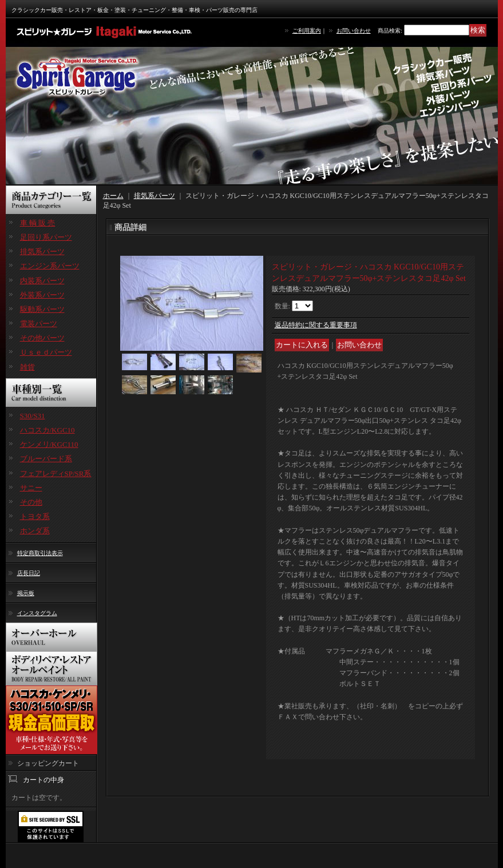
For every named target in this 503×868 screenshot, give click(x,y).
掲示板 (26, 593)
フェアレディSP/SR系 (56, 473)
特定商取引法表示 (40, 553)
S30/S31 (33, 416)
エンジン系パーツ (50, 266)
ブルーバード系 (46, 459)
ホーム (113, 196)
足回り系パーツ (46, 237)
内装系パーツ (42, 281)
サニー (31, 488)
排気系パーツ (42, 251)
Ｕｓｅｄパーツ (46, 352)
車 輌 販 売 (38, 223)
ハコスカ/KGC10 (47, 430)
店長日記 (29, 573)
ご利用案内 (307, 31)
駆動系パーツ (42, 309)
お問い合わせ (354, 31)
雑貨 (27, 367)
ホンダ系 (35, 531)
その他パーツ (42, 338)
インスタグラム (37, 613)
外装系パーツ (42, 295)
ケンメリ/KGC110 (49, 444)
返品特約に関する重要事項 (316, 325)
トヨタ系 (35, 516)
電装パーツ (39, 324)
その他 (31, 502)
